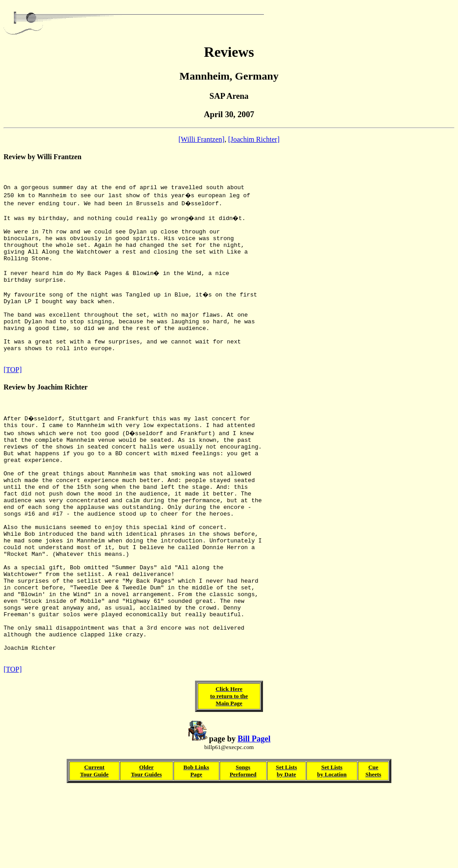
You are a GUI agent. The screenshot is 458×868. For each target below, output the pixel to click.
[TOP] (13, 399)
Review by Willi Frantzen (42, 157)
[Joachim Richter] (254, 139)
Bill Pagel (254, 817)
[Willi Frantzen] (201, 139)
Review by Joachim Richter (46, 417)
